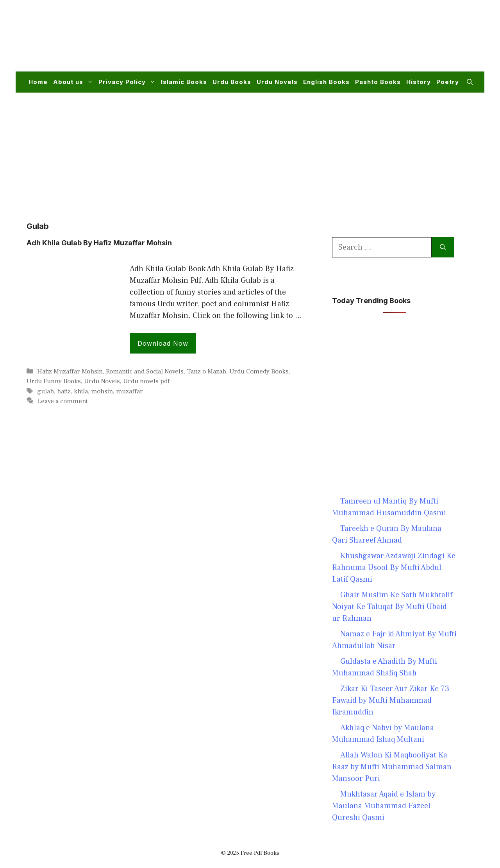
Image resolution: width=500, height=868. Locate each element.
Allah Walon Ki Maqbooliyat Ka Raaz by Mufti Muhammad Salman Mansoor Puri (392, 767)
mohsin (102, 391)
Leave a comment (62, 401)
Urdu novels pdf (146, 381)
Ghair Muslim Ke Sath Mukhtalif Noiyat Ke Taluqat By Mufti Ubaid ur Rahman (392, 607)
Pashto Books (378, 82)
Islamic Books (184, 82)
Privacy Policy (128, 82)
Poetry (448, 82)
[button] (470, 82)
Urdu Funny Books (54, 381)
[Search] (443, 247)
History (419, 82)
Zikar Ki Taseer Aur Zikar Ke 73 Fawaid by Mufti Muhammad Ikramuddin (391, 700)
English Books (326, 82)
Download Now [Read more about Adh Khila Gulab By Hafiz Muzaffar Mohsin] (163, 343)
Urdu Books (232, 82)
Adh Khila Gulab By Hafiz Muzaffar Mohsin (99, 243)
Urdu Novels (277, 82)
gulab (46, 391)
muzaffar (129, 391)
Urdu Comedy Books (259, 371)
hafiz (64, 391)
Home (38, 82)
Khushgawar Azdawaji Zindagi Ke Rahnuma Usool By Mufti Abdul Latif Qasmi (394, 568)
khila (81, 391)
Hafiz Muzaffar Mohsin (70, 371)
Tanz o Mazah (206, 371)
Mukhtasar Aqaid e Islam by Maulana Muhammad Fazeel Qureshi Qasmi (384, 806)
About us (74, 82)
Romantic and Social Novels (145, 371)
